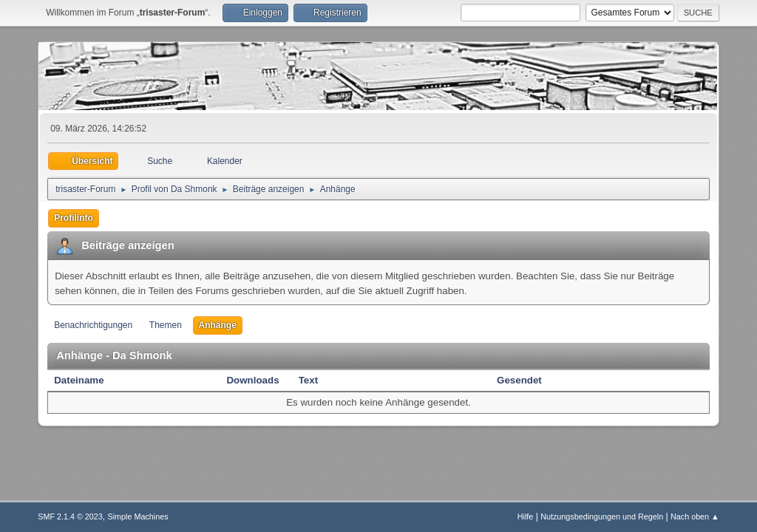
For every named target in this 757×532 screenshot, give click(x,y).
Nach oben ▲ (695, 516)
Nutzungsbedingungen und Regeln (602, 516)
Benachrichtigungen (93, 325)
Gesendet (519, 380)
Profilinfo (74, 218)
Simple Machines (138, 516)
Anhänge (218, 325)
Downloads (252, 380)
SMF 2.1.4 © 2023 (70, 516)
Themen (166, 325)
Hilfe (526, 516)
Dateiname (87, 380)
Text (308, 380)
